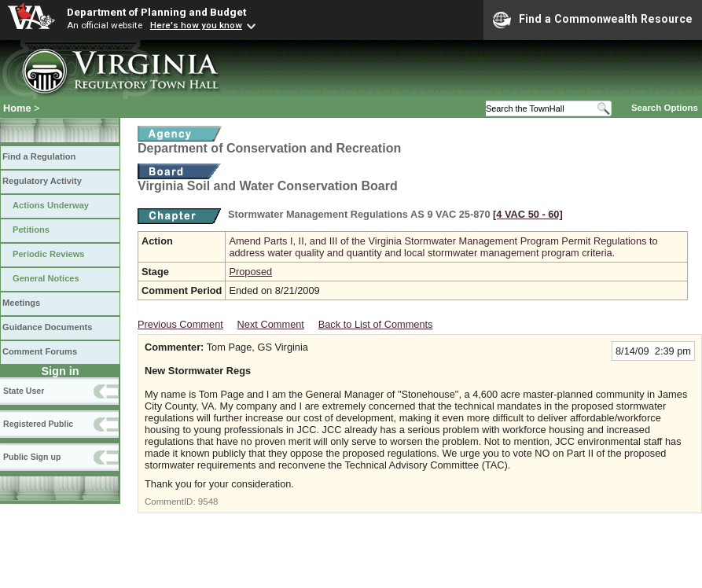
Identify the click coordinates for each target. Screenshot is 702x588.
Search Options (665, 108)
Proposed (250, 272)
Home (17, 108)
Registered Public (38, 424)
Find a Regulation (39, 156)
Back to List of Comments (376, 324)
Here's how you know (196, 25)
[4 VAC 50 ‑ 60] (528, 214)
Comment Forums (40, 351)
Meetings (21, 303)
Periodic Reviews (49, 254)
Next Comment (271, 324)
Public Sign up (32, 457)
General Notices (46, 278)
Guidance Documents (47, 327)
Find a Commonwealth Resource (593, 20)
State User (24, 391)
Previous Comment (180, 324)
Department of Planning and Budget (156, 12)
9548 (208, 502)
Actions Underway (51, 205)
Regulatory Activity (42, 181)
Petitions (31, 230)
